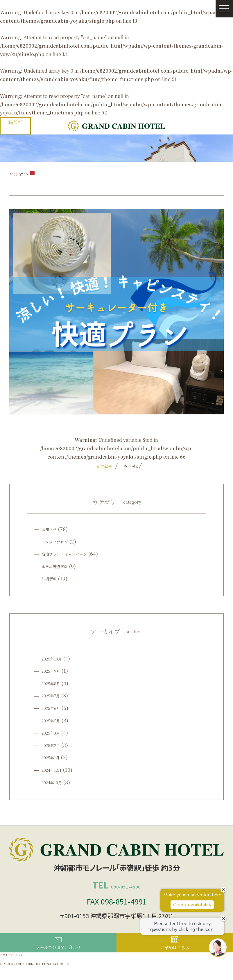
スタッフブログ (59, 541)
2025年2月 (54, 745)
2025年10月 (55, 658)
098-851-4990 (116, 890)
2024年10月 (55, 782)
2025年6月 (54, 708)
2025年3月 (54, 732)
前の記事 (104, 466)
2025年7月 (54, 695)
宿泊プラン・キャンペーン (71, 553)
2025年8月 (54, 683)
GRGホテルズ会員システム (15, 122)
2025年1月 (54, 757)
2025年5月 (54, 720)
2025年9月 (54, 671)
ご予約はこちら (175, 954)
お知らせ (51, 529)
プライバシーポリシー (19, 966)
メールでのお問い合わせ (58, 954)
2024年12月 (55, 770)
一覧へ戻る (129, 466)
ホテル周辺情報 (59, 566)
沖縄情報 (51, 578)
